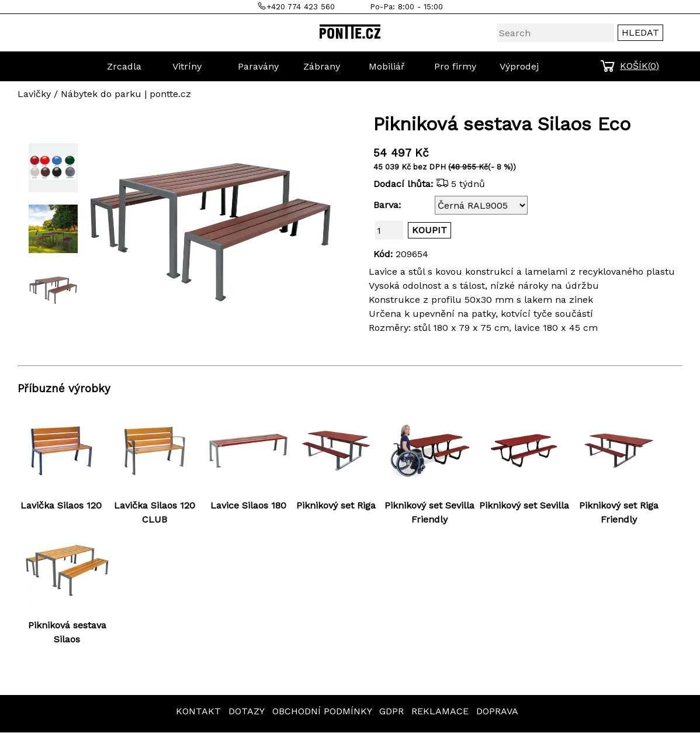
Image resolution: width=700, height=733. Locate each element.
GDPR (391, 711)
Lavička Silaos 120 (61, 505)
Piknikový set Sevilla (524, 505)
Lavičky (34, 94)
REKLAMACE (440, 711)
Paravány (258, 66)
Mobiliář (387, 66)
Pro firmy (455, 66)
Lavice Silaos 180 (248, 505)
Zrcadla (124, 66)
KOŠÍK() (640, 66)
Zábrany (322, 66)
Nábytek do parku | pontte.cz (126, 94)
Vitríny (187, 66)
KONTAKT (198, 711)
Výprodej (519, 66)
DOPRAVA (497, 711)
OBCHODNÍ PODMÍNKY (322, 711)
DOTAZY (247, 711)
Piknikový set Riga (336, 505)
